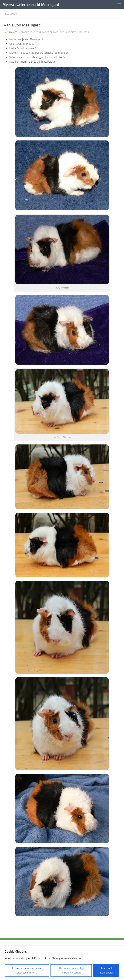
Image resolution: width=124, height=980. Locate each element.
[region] (62, 963)
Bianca (13, 32)
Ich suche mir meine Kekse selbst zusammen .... (27, 970)
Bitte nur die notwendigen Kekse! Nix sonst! (71, 970)
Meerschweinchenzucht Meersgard (31, 5)
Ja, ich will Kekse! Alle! (106, 970)
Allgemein (11, 14)
